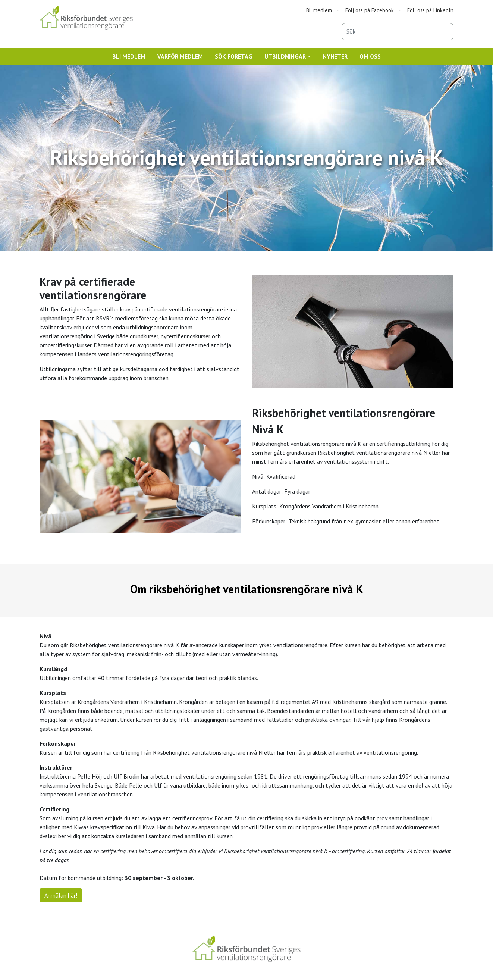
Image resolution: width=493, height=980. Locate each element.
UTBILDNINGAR (285, 56)
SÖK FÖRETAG (234, 56)
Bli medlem (319, 10)
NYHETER (335, 56)
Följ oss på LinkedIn (430, 10)
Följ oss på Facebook (370, 10)
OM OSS (370, 56)
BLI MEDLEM (129, 56)
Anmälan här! (61, 895)
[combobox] (398, 32)
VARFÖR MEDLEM (180, 56)
